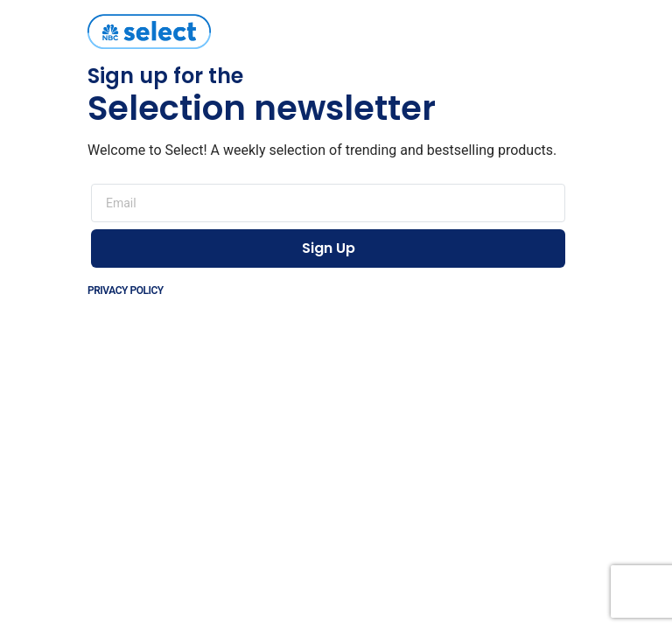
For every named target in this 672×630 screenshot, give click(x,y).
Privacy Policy (126, 290)
